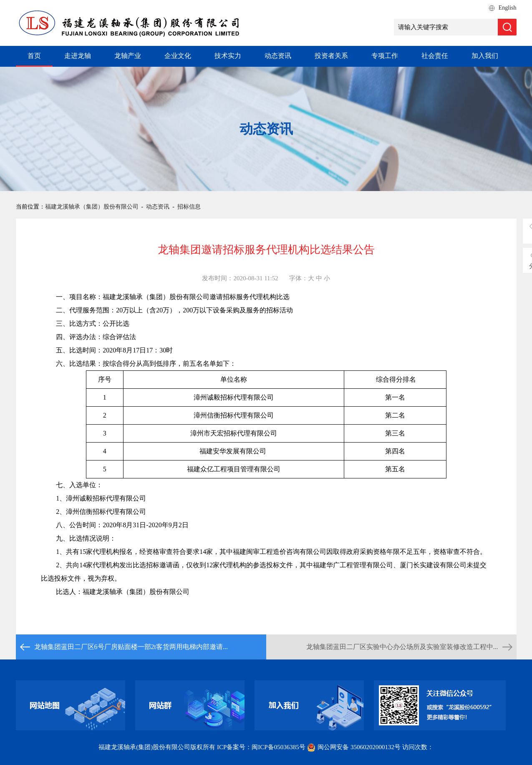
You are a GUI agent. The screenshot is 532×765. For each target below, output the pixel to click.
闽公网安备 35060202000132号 (354, 747)
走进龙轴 (78, 56)
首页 (34, 56)
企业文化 (178, 56)
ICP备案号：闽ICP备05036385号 (261, 747)
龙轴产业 (128, 56)
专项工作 (385, 56)
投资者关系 (331, 56)
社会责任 (435, 56)
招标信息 (189, 207)
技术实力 (228, 56)
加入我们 (485, 56)
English (508, 8)
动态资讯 (278, 56)
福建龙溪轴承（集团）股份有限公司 (92, 207)
